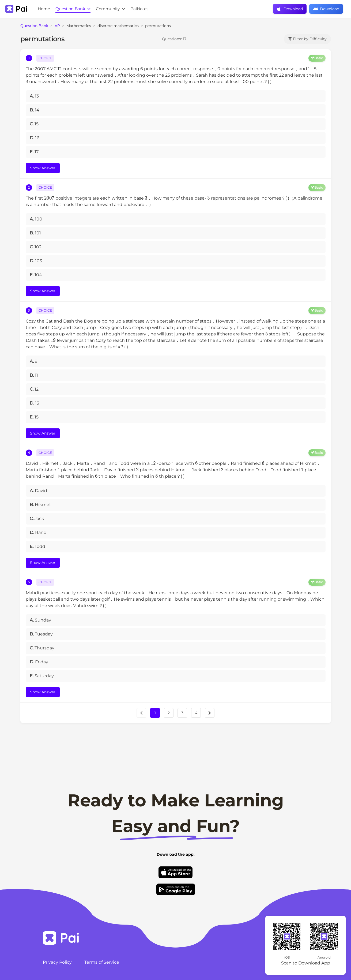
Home (44, 9)
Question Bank (73, 9)
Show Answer (43, 168)
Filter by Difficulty (307, 39)
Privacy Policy (57, 962)
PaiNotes (139, 9)
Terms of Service (102, 962)
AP (57, 26)
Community (110, 9)
